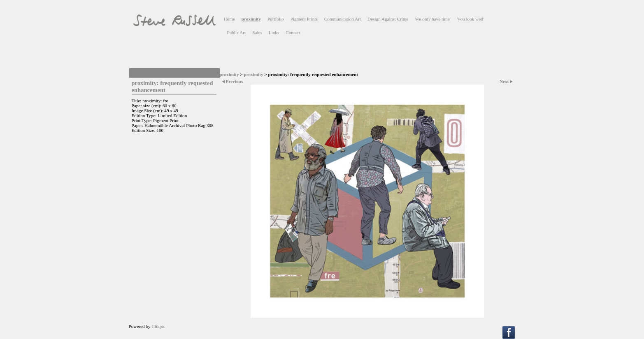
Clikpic (158, 326)
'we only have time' (432, 19)
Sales (257, 32)
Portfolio (276, 19)
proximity (251, 19)
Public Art (237, 32)
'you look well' (471, 19)
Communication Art (343, 19)
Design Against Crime (388, 19)
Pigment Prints (304, 19)
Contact (293, 32)
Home (229, 19)
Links (274, 32)
